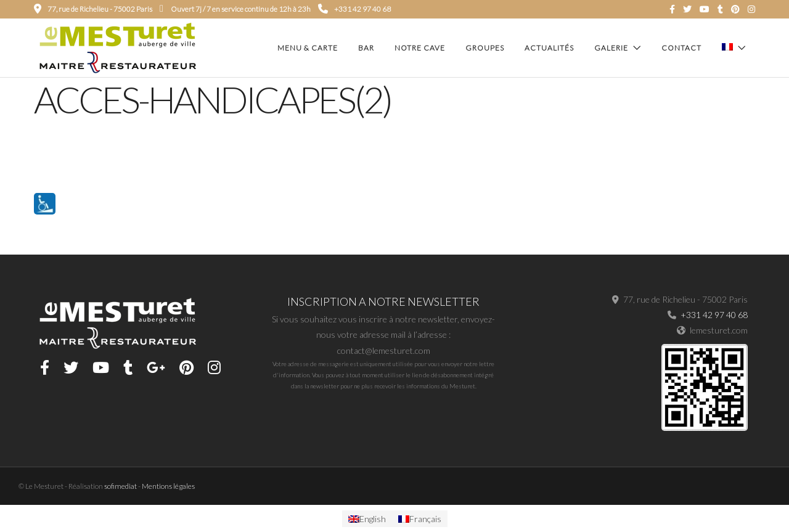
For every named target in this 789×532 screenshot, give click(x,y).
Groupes (485, 48)
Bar (366, 48)
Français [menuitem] (425, 519)
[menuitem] (367, 519)
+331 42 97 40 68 (354, 9)
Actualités (549, 48)
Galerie (611, 48)
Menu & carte (308, 48)
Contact (681, 48)
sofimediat (121, 486)
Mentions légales (168, 486)
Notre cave (420, 48)
